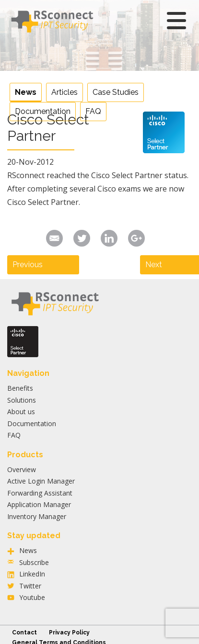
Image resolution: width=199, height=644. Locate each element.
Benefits (20, 388)
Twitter (30, 586)
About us (21, 412)
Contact (24, 633)
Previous (28, 265)
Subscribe (34, 562)
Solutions (22, 400)
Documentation (43, 111)
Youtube (32, 597)
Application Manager (39, 504)
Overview (22, 469)
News (26, 92)
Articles (64, 92)
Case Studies (116, 92)
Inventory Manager (37, 516)
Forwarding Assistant (40, 493)
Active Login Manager (41, 481)
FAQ (93, 111)
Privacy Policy (69, 633)
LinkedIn (32, 574)
